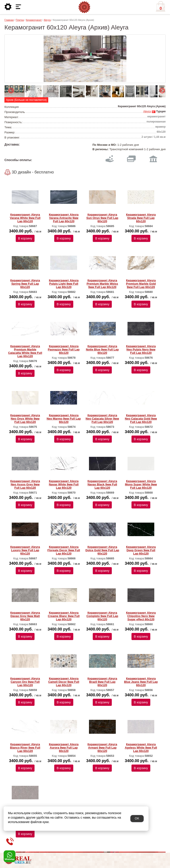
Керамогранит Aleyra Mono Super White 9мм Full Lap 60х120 (141, 484)
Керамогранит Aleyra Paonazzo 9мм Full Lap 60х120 (64, 349)
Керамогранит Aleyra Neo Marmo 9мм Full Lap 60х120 (64, 419)
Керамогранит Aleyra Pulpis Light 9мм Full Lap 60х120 (64, 284)
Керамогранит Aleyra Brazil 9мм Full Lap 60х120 (102, 682)
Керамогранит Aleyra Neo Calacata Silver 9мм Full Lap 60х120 (102, 419)
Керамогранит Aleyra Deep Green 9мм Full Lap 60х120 (141, 550)
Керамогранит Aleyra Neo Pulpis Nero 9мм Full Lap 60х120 (141, 349)
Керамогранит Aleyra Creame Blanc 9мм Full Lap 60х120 (64, 616)
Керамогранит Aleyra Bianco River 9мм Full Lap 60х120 (25, 748)
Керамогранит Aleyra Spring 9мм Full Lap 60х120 (25, 284)
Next (161, 90)
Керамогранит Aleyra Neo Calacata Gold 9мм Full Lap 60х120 (141, 419)
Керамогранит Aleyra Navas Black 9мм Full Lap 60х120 (102, 484)
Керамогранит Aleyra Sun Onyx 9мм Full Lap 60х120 (102, 218)
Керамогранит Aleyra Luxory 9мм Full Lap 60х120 (25, 550)
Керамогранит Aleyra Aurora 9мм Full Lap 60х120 (64, 748)
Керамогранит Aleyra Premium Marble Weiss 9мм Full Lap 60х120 (102, 284)
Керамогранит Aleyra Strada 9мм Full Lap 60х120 (141, 218)
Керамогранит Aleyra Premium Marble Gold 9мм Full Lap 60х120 (141, 284)
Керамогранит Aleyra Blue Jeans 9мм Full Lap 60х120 (141, 682)
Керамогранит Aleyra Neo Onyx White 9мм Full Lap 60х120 (25, 419)
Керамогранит (34, 20)
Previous (10, 90)
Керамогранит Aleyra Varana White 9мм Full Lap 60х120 (25, 218)
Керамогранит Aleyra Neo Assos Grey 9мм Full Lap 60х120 (25, 484)
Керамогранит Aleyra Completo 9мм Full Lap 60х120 (102, 616)
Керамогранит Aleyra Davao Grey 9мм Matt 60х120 (25, 616)
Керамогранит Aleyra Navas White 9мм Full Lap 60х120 (64, 484)
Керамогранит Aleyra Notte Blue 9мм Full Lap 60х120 (102, 349)
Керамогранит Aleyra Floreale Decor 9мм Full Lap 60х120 (64, 550)
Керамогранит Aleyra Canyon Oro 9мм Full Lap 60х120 (25, 682)
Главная (9, 20)
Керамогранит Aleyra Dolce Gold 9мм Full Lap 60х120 (102, 550)
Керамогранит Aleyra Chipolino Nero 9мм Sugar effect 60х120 (141, 616)
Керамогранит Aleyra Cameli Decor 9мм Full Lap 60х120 (64, 682)
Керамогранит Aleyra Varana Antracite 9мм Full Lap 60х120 (64, 218)
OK (137, 818)
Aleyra (47, 20)
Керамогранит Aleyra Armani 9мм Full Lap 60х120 (102, 748)
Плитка (20, 20)
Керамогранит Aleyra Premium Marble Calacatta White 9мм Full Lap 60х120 (25, 351)
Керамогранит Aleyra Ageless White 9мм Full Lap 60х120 (141, 748)
